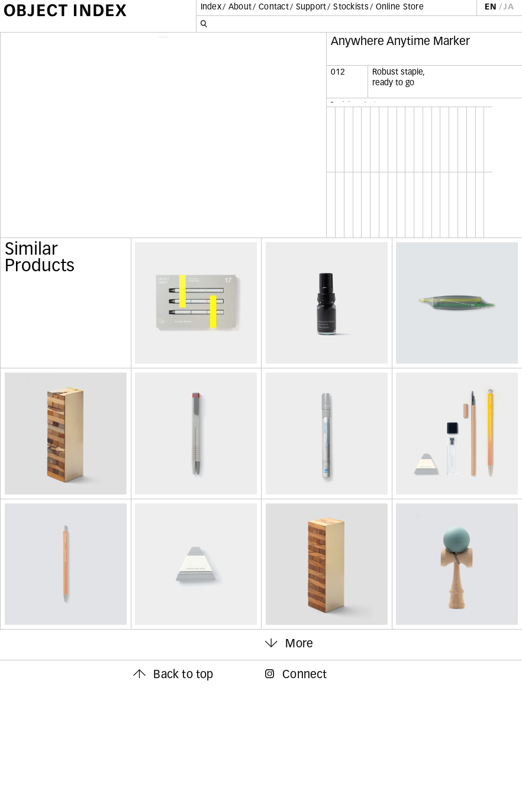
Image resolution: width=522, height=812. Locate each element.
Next (243, 196)
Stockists (351, 7)
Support (311, 7)
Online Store (400, 7)
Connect (296, 797)
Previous (84, 196)
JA (509, 7)
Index (211, 7)
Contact (274, 7)
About (240, 7)
